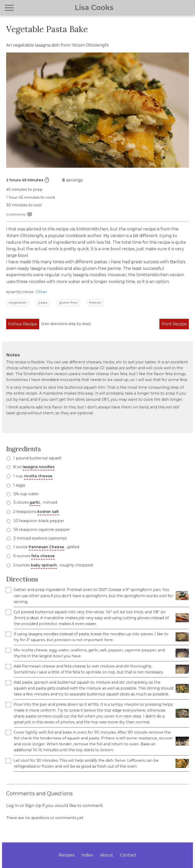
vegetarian (18, 303)
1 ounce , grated (46, 547)
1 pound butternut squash (37, 458)
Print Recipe (174, 324)
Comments (19, 215)
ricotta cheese (38, 476)
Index (87, 855)
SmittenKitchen (92, 229)
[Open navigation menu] (9, 8)
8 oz (33, 467)
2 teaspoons (36, 512)
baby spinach (44, 565)
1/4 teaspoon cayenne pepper (41, 530)
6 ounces (34, 556)
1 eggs (19, 485)
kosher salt (48, 512)
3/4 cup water (26, 494)
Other (41, 292)
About (107, 855)
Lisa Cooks (94, 8)
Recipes (67, 855)
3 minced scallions (40, 538)
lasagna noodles (39, 467)
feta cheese (43, 556)
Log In (13, 806)
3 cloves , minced (35, 502)
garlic (35, 502)
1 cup (32, 476)
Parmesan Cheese (46, 547)
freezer (95, 303)
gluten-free (68, 303)
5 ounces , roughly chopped (52, 565)
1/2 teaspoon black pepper (38, 521)
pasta (43, 303)
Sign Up (33, 806)
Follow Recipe (23, 324)
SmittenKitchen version (160, 275)
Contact (128, 855)
